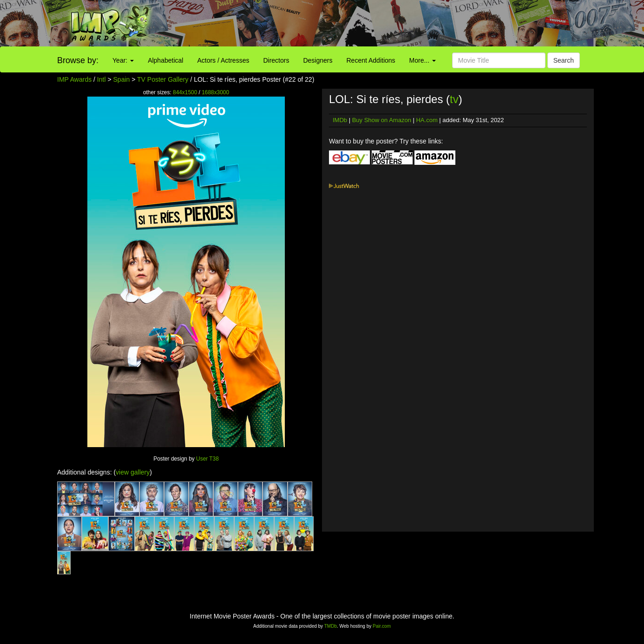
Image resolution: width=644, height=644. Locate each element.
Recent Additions (371, 60)
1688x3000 (215, 92)
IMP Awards (74, 79)
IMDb (340, 120)
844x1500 (185, 92)
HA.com (427, 120)
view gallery (133, 472)
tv (454, 99)
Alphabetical (165, 60)
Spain (122, 79)
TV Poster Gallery (163, 79)
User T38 (207, 459)
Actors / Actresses (223, 60)
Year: (123, 60)
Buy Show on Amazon (382, 120)
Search (564, 60)
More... (423, 60)
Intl (102, 79)
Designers (318, 60)
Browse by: (78, 60)
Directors (276, 60)
